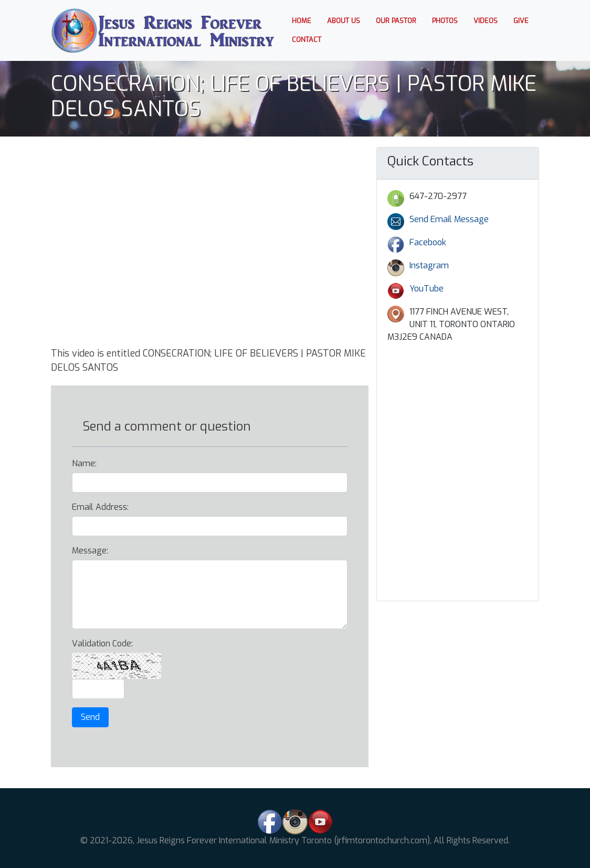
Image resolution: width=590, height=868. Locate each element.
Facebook (428, 242)
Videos (486, 21)
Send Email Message (449, 219)
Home (305, 20)
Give (521, 21)
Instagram (429, 265)
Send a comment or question (167, 426)
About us (344, 21)
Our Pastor (396, 21)
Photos (445, 21)
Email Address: (100, 507)
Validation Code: (102, 644)
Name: (84, 463)
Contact (307, 40)
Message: (90, 551)
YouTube (426, 289)
